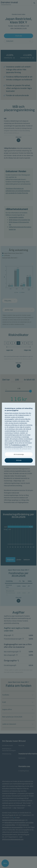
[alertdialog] (18, 434)
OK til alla (19, 460)
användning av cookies (19, 445)
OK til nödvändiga (19, 454)
